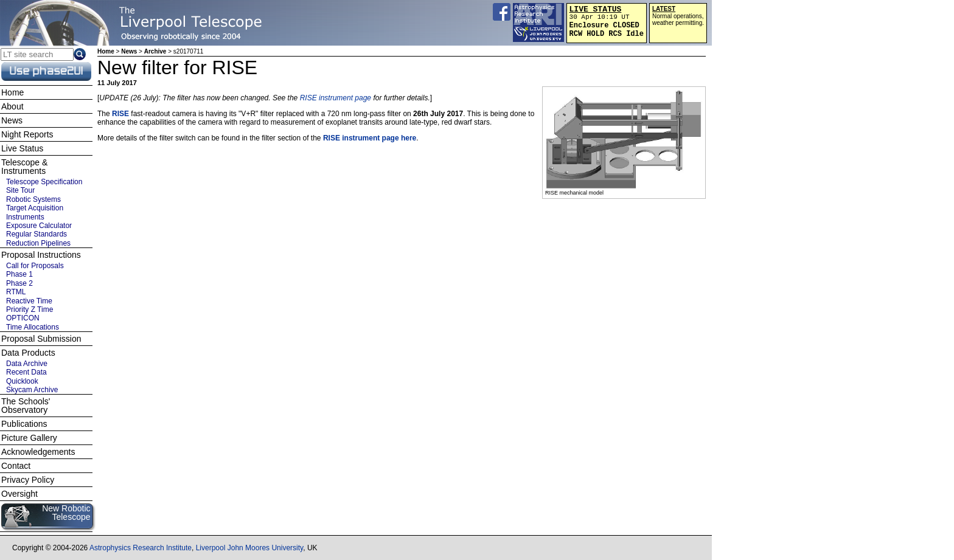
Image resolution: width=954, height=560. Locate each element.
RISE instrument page (336, 98)
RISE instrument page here (370, 138)
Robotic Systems (33, 199)
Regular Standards (37, 234)
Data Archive (27, 364)
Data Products (28, 353)
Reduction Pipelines (38, 243)
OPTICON (23, 318)
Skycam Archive (32, 390)
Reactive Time (29, 301)
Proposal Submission (41, 339)
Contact (16, 466)
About (12, 106)
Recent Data (26, 372)
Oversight (19, 494)
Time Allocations (33, 327)
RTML (16, 292)
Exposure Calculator (39, 226)
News (129, 51)
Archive (155, 51)
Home (106, 51)
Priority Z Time (30, 309)
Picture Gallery (29, 438)
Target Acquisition (35, 208)
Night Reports (27, 134)
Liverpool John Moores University (250, 548)
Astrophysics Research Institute (141, 548)
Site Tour (20, 190)
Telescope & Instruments (24, 167)
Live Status (22, 148)
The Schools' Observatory (26, 406)
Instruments (25, 217)
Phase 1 (19, 274)
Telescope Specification (44, 182)
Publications (24, 424)
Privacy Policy (28, 480)
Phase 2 (19, 283)
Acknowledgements (38, 452)
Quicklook (22, 381)
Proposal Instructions (41, 255)
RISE (120, 114)
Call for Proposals (35, 266)
